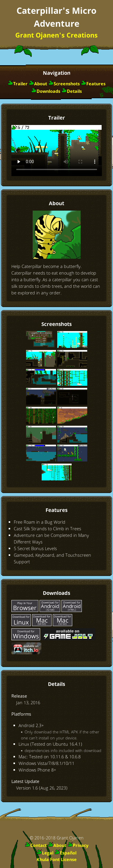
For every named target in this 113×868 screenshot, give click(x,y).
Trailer (20, 84)
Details (74, 92)
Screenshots (67, 84)
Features (96, 84)
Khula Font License (57, 860)
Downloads (48, 92)
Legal (48, 853)
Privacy (81, 846)
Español (68, 853)
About (41, 84)
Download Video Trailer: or (57, 151)
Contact (39, 846)
